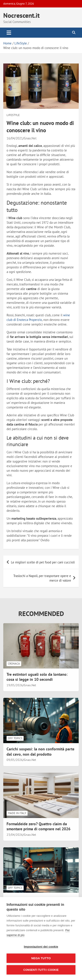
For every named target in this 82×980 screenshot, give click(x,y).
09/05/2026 (15, 760)
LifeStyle (13, 115)
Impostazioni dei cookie (41, 947)
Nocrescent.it (21, 15)
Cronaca (14, 664)
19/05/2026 (15, 685)
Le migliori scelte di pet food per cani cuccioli (43, 562)
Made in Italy (17, 813)
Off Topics (15, 738)
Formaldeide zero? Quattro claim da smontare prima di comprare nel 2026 (38, 826)
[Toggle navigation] (9, 33)
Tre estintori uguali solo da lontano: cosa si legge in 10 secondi (37, 677)
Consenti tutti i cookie (41, 970)
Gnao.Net (30, 138)
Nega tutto (41, 958)
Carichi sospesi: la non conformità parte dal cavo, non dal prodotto (40, 751)
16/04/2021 (15, 138)
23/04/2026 (15, 835)
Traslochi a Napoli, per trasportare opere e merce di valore (42, 578)
